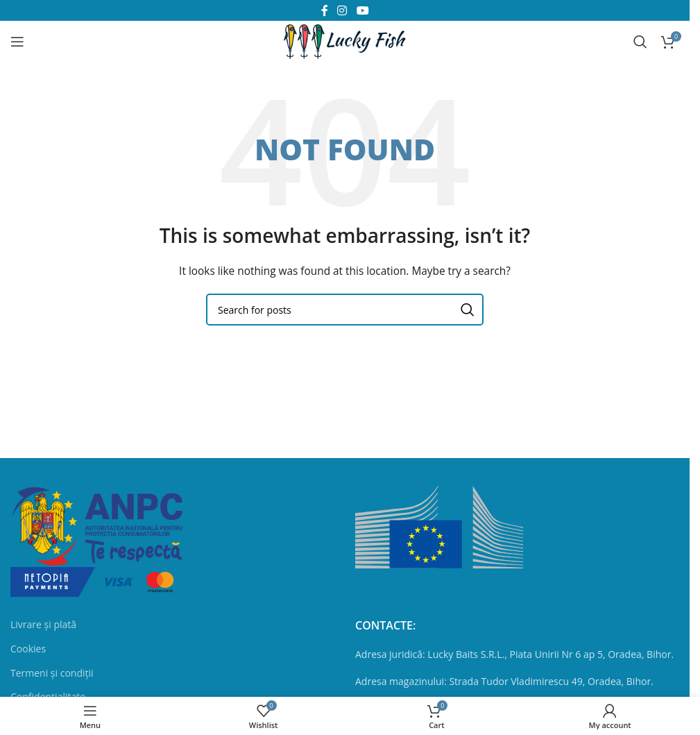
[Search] (640, 42)
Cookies (28, 649)
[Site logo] (345, 41)
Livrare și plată (43, 624)
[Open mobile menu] (17, 42)
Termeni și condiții (52, 673)
